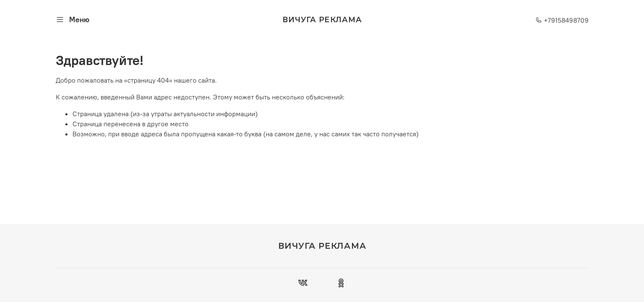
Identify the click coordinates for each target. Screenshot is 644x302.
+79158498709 (562, 20)
